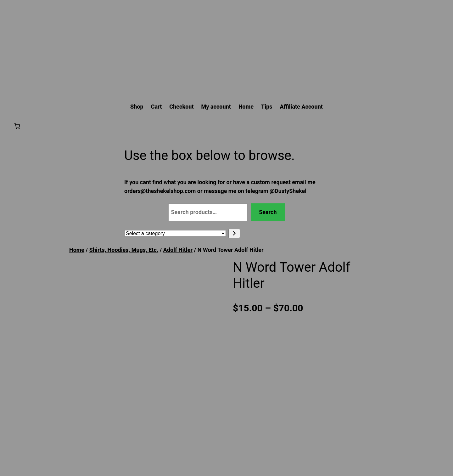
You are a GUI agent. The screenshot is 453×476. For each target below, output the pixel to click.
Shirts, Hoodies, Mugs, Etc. (124, 250)
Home (77, 250)
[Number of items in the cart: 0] (17, 126)
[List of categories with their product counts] (175, 233)
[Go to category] (234, 233)
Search (268, 212)
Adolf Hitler (178, 250)
